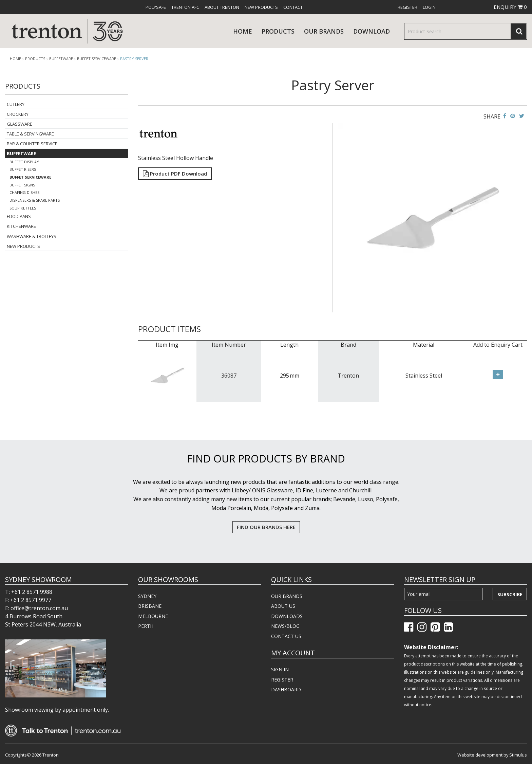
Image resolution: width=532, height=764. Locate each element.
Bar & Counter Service (32, 144)
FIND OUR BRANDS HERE (266, 527)
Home (243, 31)
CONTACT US (286, 636)
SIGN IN (280, 669)
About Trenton (222, 7)
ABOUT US (283, 606)
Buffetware (61, 59)
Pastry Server (134, 59)
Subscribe (510, 594)
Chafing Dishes (24, 192)
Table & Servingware (30, 134)
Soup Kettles (23, 208)
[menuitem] (156, 7)
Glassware (20, 124)
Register (407, 7)
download (372, 31)
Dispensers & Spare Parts (35, 200)
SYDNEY (147, 596)
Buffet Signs (22, 185)
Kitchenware (21, 226)
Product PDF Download (175, 174)
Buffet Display (24, 162)
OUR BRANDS (287, 596)
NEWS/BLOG (285, 626)
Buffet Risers (23, 169)
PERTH (146, 626)
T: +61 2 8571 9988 (29, 592)
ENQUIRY (510, 7)
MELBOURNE (153, 616)
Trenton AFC (185, 7)
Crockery (18, 114)
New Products (261, 7)
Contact (293, 7)
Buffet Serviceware (97, 59)
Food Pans (19, 216)
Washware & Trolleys (32, 236)
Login (429, 7)
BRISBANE (150, 606)
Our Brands (324, 31)
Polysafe (156, 7)
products (278, 31)
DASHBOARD (286, 689)
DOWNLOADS (287, 616)
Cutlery (16, 104)
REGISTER (282, 680)
